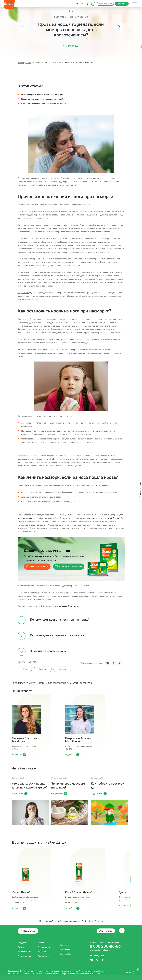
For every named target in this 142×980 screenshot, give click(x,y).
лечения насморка (26, 518)
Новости (42, 952)
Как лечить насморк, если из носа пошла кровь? (44, 104)
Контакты (65, 945)
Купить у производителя (69, 567)
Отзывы (42, 943)
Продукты (22, 943)
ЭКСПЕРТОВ (86, 683)
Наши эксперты (25, 952)
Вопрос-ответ (44, 956)
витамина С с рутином (69, 606)
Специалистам (24, 956)
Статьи (21, 947)
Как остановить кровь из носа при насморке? (42, 99)
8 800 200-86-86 (105, 4)
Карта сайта (66, 954)
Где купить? (65, 949)
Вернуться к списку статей (71, 17)
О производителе (46, 947)
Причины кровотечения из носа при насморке (42, 95)
